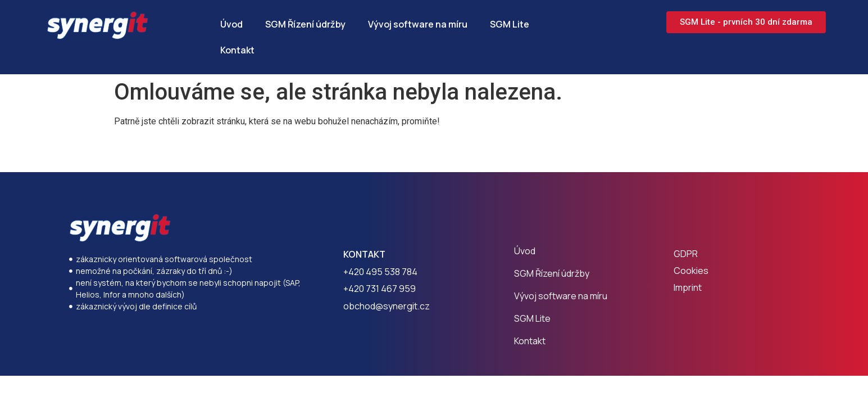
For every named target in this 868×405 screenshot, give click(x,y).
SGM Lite (510, 24)
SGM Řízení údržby (305, 24)
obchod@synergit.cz (387, 306)
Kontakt (237, 50)
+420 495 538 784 (380, 272)
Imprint (688, 287)
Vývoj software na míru (418, 24)
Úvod (231, 24)
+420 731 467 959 (380, 289)
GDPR (686, 254)
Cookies (691, 271)
